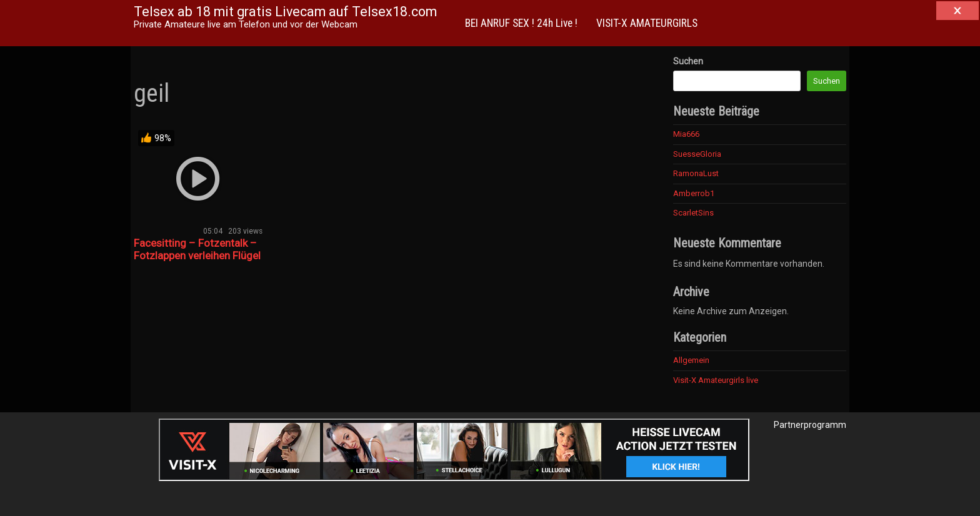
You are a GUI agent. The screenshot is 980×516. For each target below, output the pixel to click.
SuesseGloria (697, 154)
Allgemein (691, 360)
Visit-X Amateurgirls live (716, 380)
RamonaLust (696, 173)
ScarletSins (693, 213)
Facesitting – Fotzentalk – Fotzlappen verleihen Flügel (197, 249)
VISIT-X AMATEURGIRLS (647, 23)
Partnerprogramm (810, 425)
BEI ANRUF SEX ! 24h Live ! (521, 23)
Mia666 (686, 134)
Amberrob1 (694, 193)
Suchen (688, 61)
